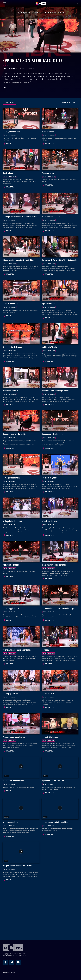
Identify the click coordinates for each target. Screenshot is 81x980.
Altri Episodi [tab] (9, 103)
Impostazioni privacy (9, 972)
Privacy (12, 970)
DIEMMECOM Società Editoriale (14, 955)
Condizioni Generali (32, 970)
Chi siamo (6, 970)
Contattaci (6, 974)
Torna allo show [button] (67, 103)
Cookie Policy (20, 970)
